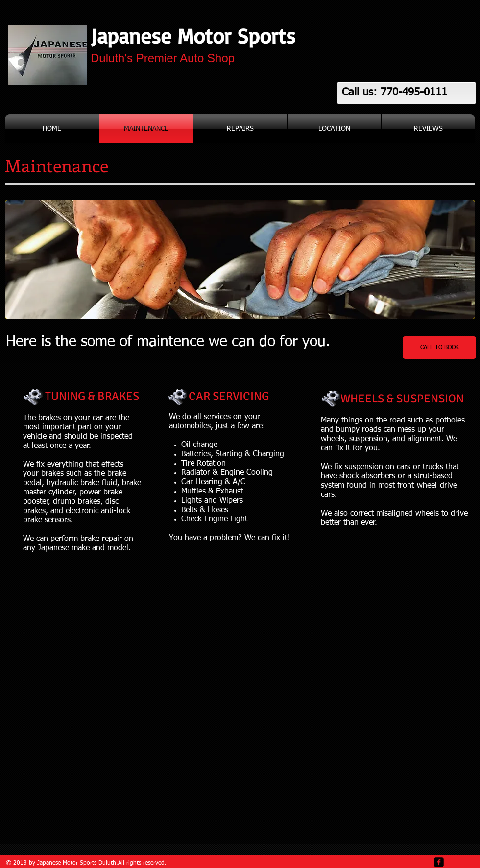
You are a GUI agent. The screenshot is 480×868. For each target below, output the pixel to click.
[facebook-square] (439, 862)
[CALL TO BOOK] (439, 348)
